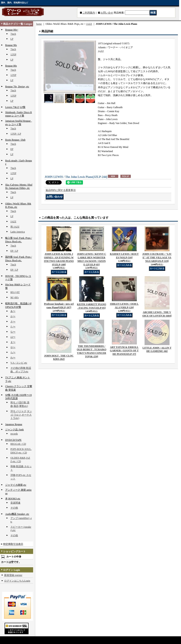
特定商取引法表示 (13, 544)
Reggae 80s (11, 66)
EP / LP (14, 251)
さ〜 (13, 322)
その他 (14, 508)
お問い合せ (107, 13)
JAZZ (13, 222)
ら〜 (13, 352)
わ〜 (13, 358)
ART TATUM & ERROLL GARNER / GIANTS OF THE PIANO (124, 351)
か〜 (13, 316)
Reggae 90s (11, 45)
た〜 (13, 327)
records (14, 434)
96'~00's (15, 297)
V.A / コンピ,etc (19, 363)
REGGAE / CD (18, 444)
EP (12, 149)
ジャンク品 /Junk (14, 430)
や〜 (13, 347)
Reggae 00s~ (12, 30)
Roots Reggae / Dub (15, 140)
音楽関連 (15, 503)
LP (12, 39)
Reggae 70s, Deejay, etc (17, 87)
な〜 (13, 332)
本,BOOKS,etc (13, 499)
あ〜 (13, 311)
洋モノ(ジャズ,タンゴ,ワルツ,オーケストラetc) (21, 415)
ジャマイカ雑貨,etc (16, 485)
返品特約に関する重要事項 (61, 190)
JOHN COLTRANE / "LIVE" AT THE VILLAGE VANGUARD (157, 258)
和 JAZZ (15, 227)
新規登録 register (13, 575)
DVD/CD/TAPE (13, 440)
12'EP (13, 54)
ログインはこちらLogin (17, 581)
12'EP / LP (16, 134)
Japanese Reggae (14, 424)
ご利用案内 (89, 13)
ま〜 (13, 342)
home (39, 24)
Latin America (18, 232)
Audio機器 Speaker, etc (17, 514)
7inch (13, 34)
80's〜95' (15, 292)
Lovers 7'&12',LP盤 (15, 107)
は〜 (13, 337)
